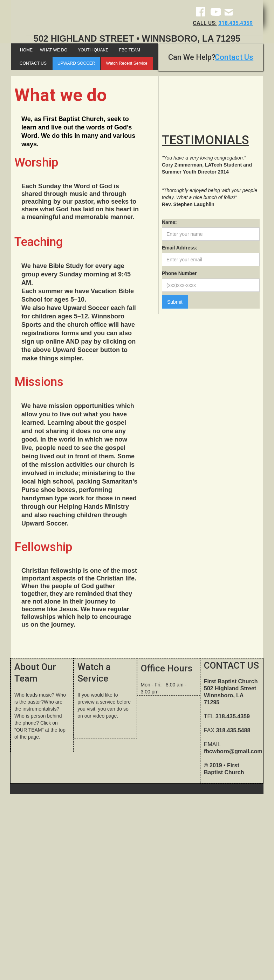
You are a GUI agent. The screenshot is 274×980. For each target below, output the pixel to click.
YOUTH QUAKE (93, 50)
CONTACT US (33, 63)
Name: (169, 222)
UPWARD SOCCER (76, 63)
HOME (26, 50)
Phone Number (179, 273)
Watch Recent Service (126, 63)
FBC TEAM (130, 50)
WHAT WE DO (54, 50)
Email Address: (180, 248)
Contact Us (234, 57)
